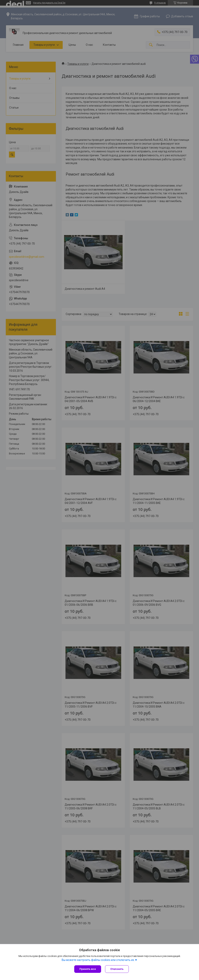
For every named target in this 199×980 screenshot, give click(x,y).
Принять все (88, 969)
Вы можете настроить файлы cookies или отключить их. (98, 960)
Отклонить (117, 969)
